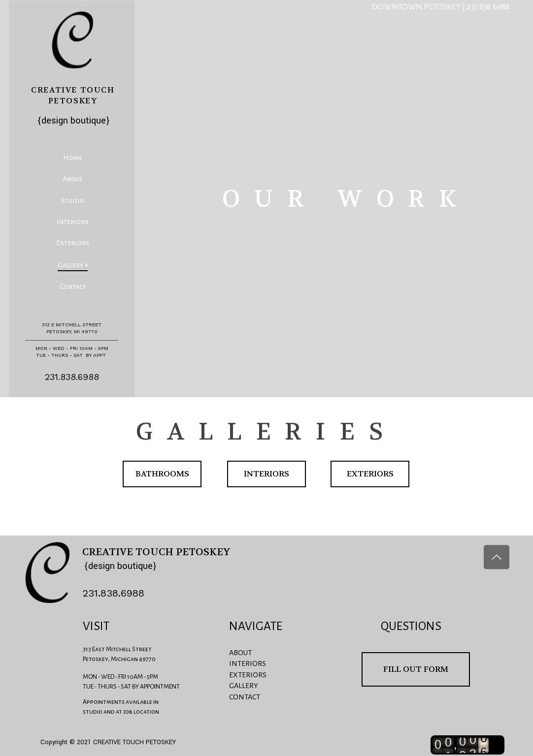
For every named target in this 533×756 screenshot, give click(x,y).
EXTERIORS (248, 675)
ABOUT (240, 653)
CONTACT (245, 697)
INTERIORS (248, 663)
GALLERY (244, 686)
